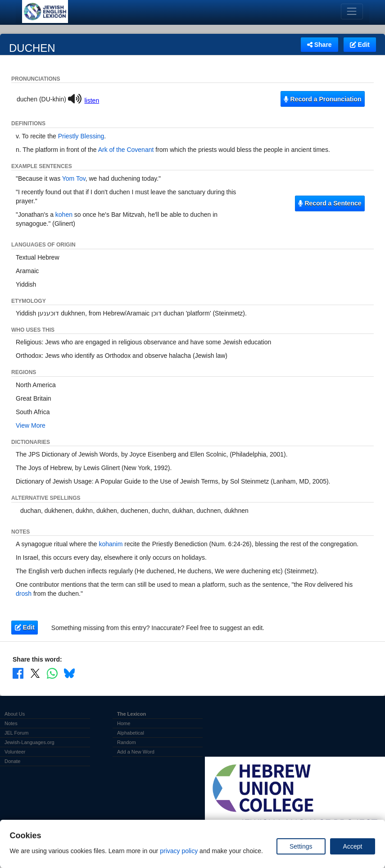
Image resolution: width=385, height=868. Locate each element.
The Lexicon (131, 714)
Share (319, 45)
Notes (11, 723)
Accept (353, 846)
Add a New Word (136, 752)
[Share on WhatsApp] (52, 673)
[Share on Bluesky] (69, 673)
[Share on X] (35, 673)
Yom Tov (74, 178)
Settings (301, 846)
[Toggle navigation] (352, 11)
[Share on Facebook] (18, 673)
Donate (12, 761)
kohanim (111, 544)
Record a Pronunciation (322, 99)
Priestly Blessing (81, 136)
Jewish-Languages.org (29, 742)
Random (127, 742)
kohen (64, 215)
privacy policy (179, 851)
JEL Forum (16, 733)
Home (124, 723)
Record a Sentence (330, 203)
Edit (360, 45)
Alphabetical (131, 733)
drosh (24, 594)
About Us (15, 714)
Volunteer (15, 752)
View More (31, 425)
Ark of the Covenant (126, 150)
